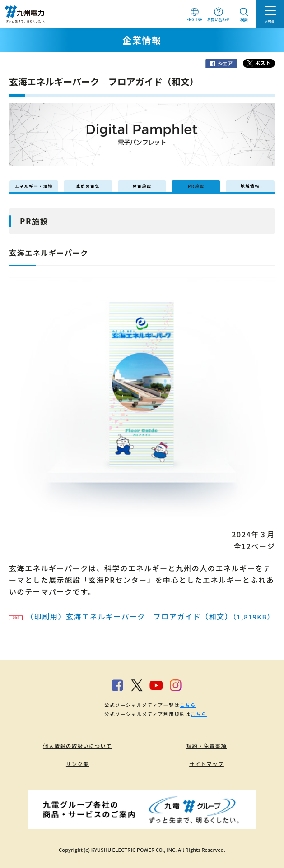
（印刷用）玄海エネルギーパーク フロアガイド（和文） (142, 616)
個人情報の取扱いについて (77, 746)
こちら (188, 705)
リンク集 (77, 764)
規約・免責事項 (207, 746)
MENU (270, 22)
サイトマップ (207, 764)
